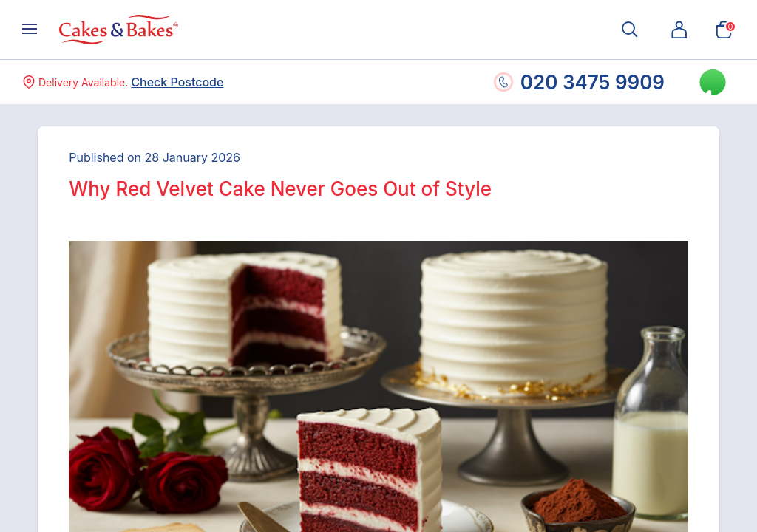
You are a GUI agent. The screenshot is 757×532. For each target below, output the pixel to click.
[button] (679, 30)
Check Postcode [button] (177, 82)
